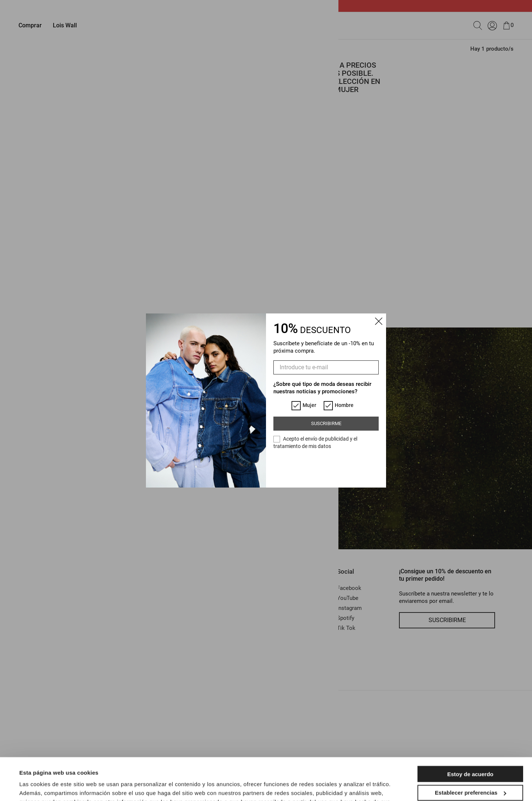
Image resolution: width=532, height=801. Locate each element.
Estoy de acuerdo (470, 738)
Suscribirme (326, 423)
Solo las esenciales (470, 775)
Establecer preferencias (470, 756)
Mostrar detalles (41, 786)
